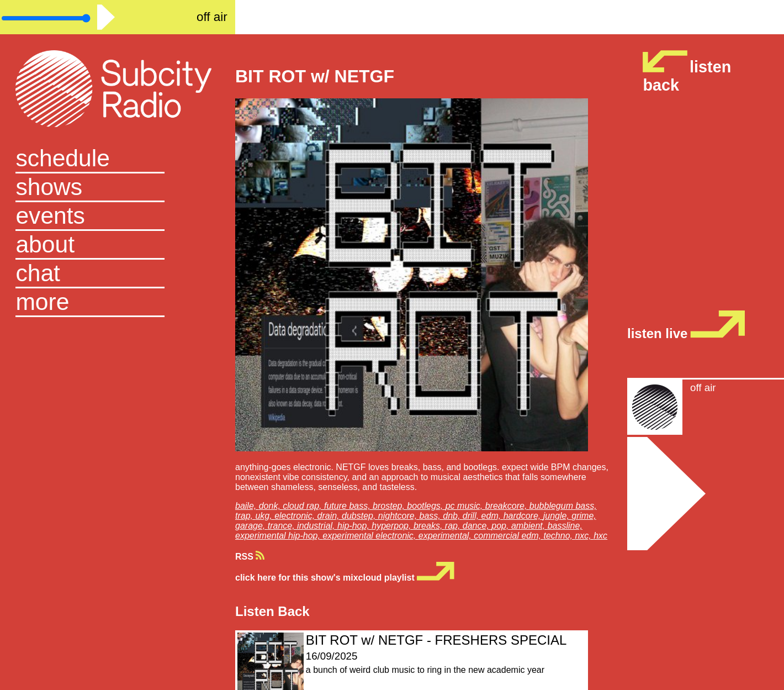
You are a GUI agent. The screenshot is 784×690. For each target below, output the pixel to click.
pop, (501, 526)
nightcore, (399, 516)
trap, (245, 516)
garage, (251, 526)
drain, (330, 516)
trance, (282, 526)
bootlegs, (426, 506)
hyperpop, (393, 526)
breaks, (429, 526)
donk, (271, 506)
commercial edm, (508, 536)
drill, (472, 516)
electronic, (296, 516)
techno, (559, 536)
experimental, (446, 536)
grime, (584, 516)
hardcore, (523, 516)
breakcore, (507, 506)
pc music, (465, 506)
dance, (477, 526)
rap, (454, 526)
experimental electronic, (370, 536)
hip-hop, (354, 526)
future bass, (348, 506)
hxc (600, 536)
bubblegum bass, (563, 506)
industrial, (317, 526)
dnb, (453, 516)
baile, (247, 506)
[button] (117, 303)
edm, (492, 516)
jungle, (558, 516)
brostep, (390, 506)
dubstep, (360, 516)
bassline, (565, 526)
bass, (431, 516)
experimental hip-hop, (279, 536)
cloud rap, (303, 506)
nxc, (584, 536)
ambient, (529, 526)
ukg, (265, 516)
